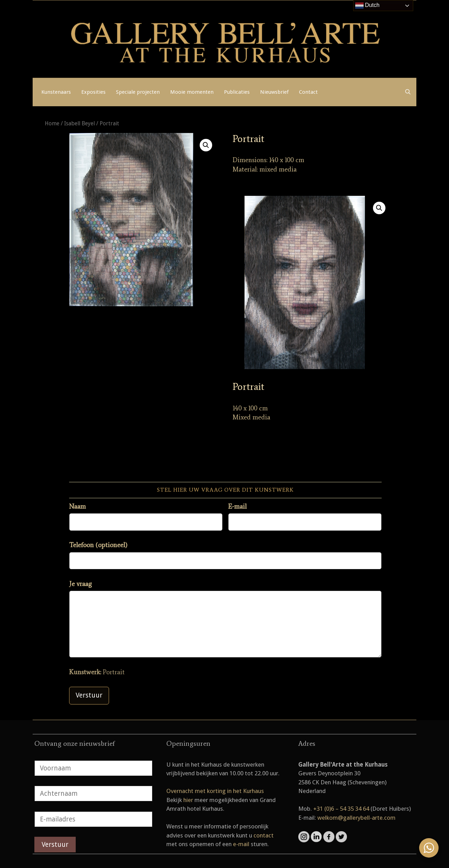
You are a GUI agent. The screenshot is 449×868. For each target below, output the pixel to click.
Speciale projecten (138, 92)
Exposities (93, 92)
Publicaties (237, 92)
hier (188, 800)
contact (264, 835)
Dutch (367, 6)
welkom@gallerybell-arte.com (356, 818)
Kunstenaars (56, 92)
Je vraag (80, 584)
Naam (77, 506)
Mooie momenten (192, 92)
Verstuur (89, 695)
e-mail (241, 844)
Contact (308, 92)
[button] (206, 145)
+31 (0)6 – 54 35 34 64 (341, 809)
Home (52, 123)
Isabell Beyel (80, 123)
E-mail (237, 506)
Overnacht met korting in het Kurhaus (215, 791)
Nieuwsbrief (274, 92)
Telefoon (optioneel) (98, 545)
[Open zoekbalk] (408, 92)
